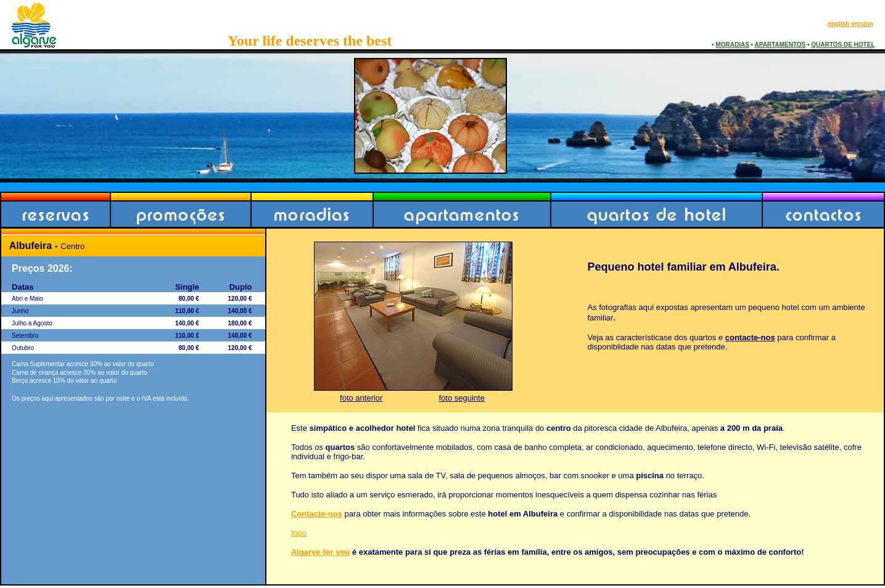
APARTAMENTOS (780, 45)
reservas (56, 214)
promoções (181, 214)
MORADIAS (732, 45)
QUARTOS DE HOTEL (843, 45)
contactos (824, 214)
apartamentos (462, 214)
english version (850, 24)
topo (299, 533)
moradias (312, 214)
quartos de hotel (657, 214)
